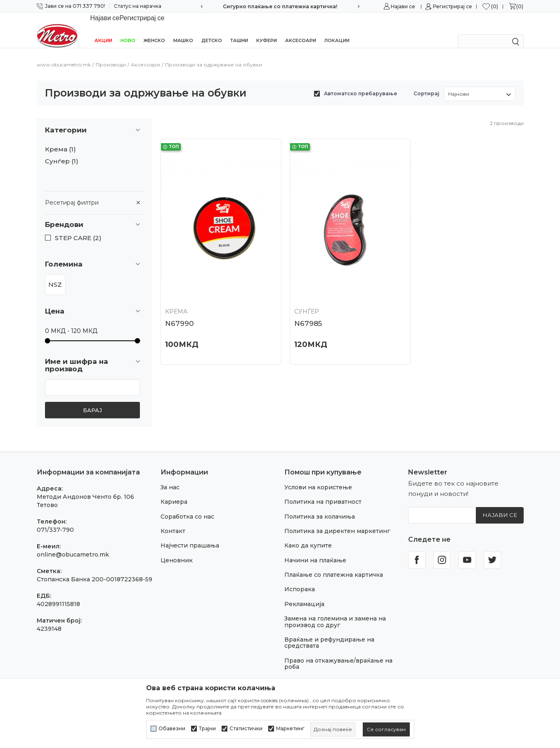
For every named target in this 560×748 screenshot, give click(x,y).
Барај (92, 399)
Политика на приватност (323, 491)
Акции (103, 30)
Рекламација (304, 593)
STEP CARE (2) (78, 227)
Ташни (239, 30)
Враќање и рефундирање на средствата (329, 632)
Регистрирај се (452, 6)
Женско (154, 30)
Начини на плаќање (315, 550)
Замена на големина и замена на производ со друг (335, 611)
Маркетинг (290, 729)
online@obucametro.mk (73, 544)
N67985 (301, 304)
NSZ (55, 274)
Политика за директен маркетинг (337, 520)
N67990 (179, 304)
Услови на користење (318, 477)
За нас (170, 477)
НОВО (128, 30)
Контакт (173, 520)
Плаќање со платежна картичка (334, 564)
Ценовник (177, 550)
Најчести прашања (190, 535)
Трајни (207, 729)
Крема (60, 139)
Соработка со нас (187, 506)
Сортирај (426, 83)
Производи (111, 54)
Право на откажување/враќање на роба (338, 653)
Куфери (267, 30)
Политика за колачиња (320, 506)
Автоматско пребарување (360, 83)
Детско (212, 30)
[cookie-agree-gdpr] (386, 729)
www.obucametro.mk (64, 54)
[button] (95, 214)
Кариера (174, 491)
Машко (183, 30)
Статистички (246, 729)
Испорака (300, 578)
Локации (337, 30)
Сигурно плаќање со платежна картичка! (280, 6)
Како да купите (308, 535)
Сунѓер (62, 151)
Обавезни (172, 729)
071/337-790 (55, 519)
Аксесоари (301, 30)
